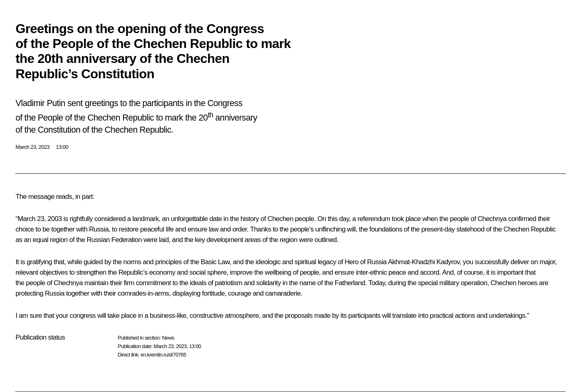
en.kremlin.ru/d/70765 (163, 355)
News (168, 338)
